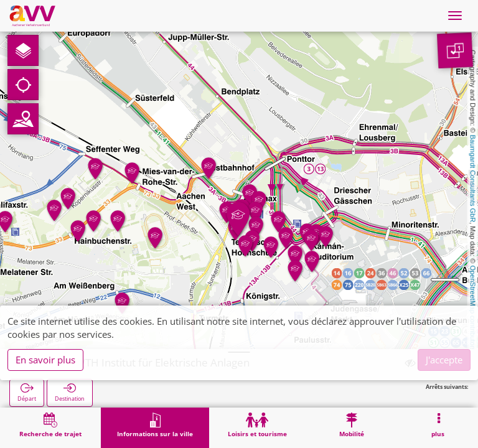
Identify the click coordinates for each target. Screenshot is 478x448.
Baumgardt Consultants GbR (473, 179)
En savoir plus (45, 360)
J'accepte (444, 360)
